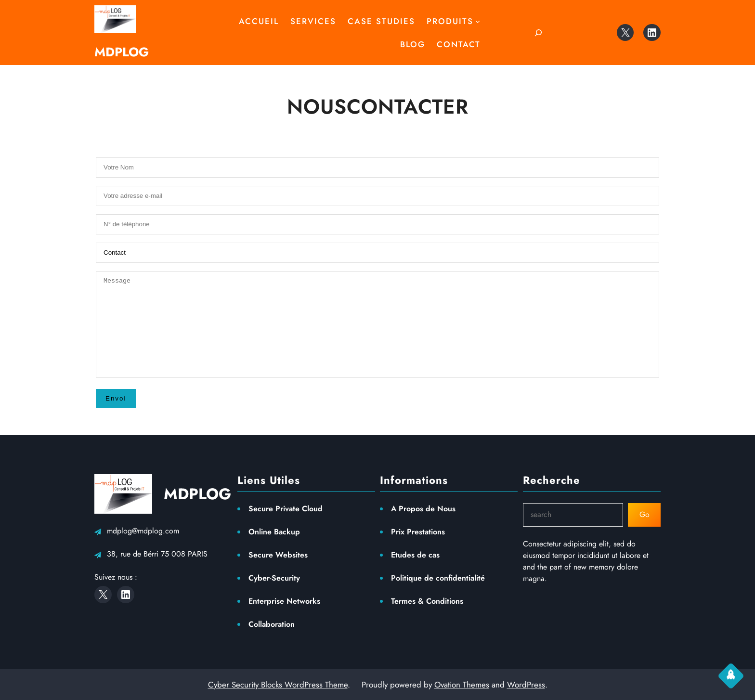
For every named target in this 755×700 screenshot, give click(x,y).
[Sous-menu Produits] (478, 21)
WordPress (526, 685)
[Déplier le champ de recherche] (538, 33)
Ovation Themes (462, 685)
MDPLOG (122, 52)
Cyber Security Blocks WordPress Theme (278, 685)
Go (644, 514)
